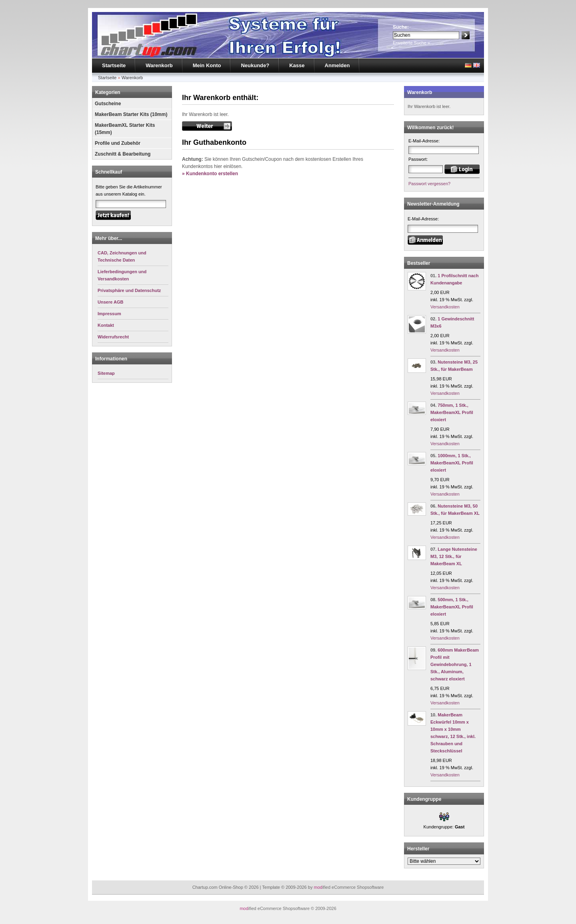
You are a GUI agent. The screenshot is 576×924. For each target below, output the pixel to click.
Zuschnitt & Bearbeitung (123, 154)
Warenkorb (159, 65)
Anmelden (337, 65)
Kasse (297, 65)
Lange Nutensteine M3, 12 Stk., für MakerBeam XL (454, 556)
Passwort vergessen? (429, 184)
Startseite (114, 65)
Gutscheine (108, 104)
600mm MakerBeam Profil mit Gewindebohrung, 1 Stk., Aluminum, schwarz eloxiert (455, 664)
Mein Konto (207, 65)
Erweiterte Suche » (411, 43)
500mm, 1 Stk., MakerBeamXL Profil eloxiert (452, 607)
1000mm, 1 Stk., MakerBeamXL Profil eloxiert (452, 463)
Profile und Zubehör (118, 143)
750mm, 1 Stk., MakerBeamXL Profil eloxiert (452, 412)
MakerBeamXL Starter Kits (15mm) (125, 129)
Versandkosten (445, 307)
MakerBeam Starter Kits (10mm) (131, 114)
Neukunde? (255, 65)
